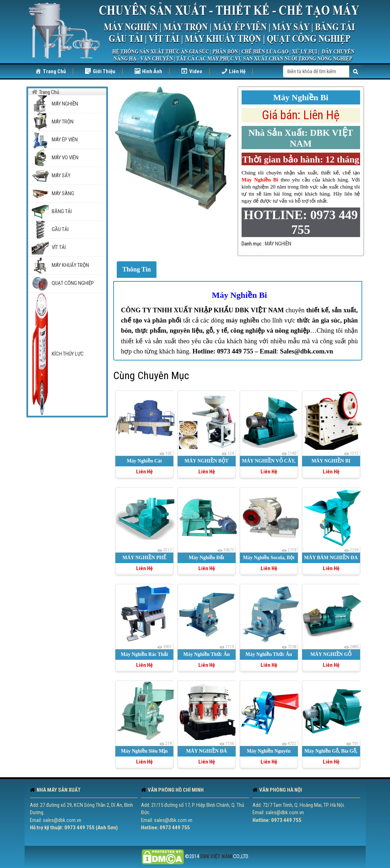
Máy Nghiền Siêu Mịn (144, 751)
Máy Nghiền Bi (239, 295)
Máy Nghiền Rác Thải (145, 654)
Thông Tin (137, 269)
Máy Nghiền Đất (207, 558)
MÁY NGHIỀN (278, 244)
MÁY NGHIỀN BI (331, 461)
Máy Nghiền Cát (144, 461)
